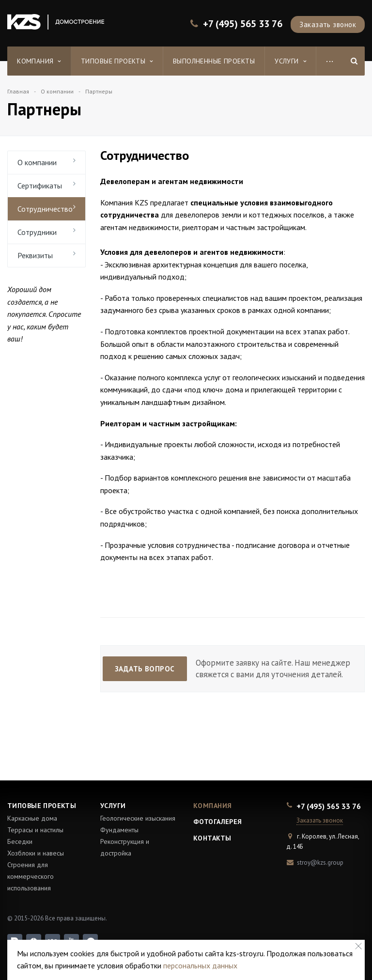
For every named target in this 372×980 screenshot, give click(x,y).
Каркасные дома (32, 818)
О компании (37, 162)
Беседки (20, 841)
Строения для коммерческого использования (31, 876)
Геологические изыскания (138, 818)
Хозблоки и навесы (36, 853)
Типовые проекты (117, 61)
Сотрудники (37, 232)
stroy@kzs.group (320, 863)
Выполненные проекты (214, 61)
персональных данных (200, 965)
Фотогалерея (218, 822)
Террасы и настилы (35, 830)
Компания (39, 61)
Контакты (212, 838)
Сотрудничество (45, 209)
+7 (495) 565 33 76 (243, 24)
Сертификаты (40, 186)
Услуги (290, 61)
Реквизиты (35, 255)
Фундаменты (119, 830)
